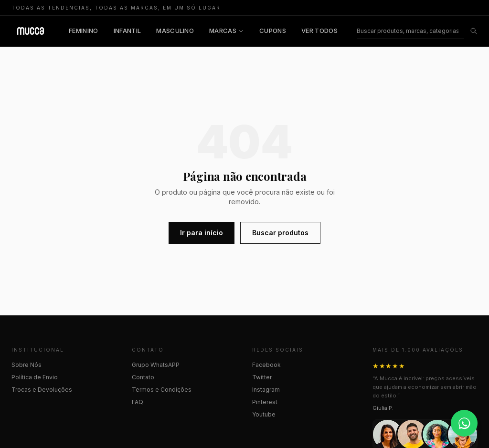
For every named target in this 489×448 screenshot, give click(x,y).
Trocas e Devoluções (42, 390)
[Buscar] (410, 31)
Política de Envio (35, 377)
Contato (143, 377)
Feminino (84, 31)
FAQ (138, 402)
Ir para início (202, 233)
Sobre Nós (27, 365)
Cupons (273, 31)
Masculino (175, 31)
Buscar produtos (280, 233)
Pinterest (265, 402)
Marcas (227, 31)
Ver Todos (319, 31)
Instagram (266, 390)
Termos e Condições (162, 390)
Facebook (266, 365)
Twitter (262, 377)
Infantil (128, 31)
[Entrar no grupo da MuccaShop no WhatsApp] (464, 423)
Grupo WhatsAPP (156, 365)
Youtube (264, 414)
